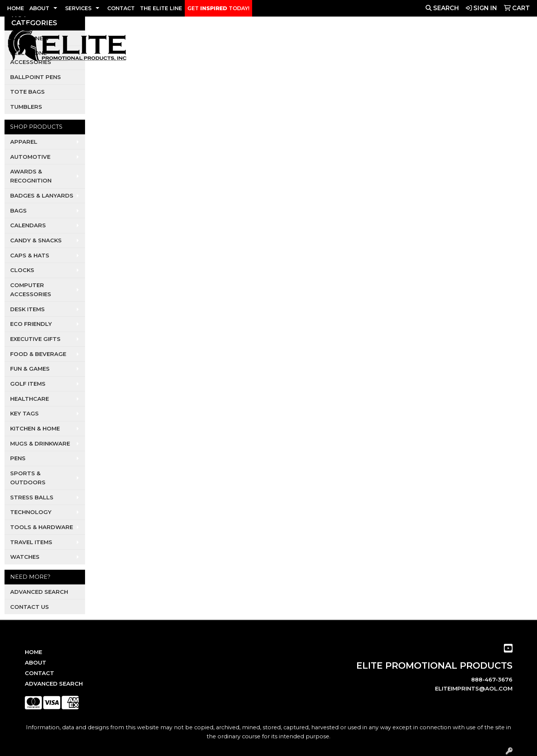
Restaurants (397, 45)
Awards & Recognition (31, 176)
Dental (300, 45)
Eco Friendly (31, 324)
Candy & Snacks (36, 240)
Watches (25, 557)
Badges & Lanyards (42, 196)
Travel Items (31, 542)
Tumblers (26, 107)
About (36, 663)
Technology (31, 512)
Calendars (28, 225)
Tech (432, 45)
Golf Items (28, 384)
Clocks (22, 270)
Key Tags (24, 414)
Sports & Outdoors (28, 478)
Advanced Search (39, 592)
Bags (18, 211)
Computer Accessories (31, 290)
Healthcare (30, 399)
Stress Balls (32, 497)
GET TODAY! (218, 8)
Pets (325, 45)
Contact (40, 673)
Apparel (238, 45)
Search (442, 8)
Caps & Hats (30, 256)
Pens (18, 458)
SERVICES (78, 8)
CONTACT (121, 8)
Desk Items (27, 309)
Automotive (30, 157)
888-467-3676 (492, 680)
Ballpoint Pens (36, 77)
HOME (16, 8)
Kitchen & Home (35, 429)
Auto (273, 45)
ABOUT (39, 8)
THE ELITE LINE (161, 8)
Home (33, 652)
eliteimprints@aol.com (474, 689)
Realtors (354, 45)
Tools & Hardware (42, 527)
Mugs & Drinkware (40, 444)
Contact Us (30, 607)
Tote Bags (27, 92)
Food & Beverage (38, 354)
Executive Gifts (35, 339)
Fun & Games (30, 369)
